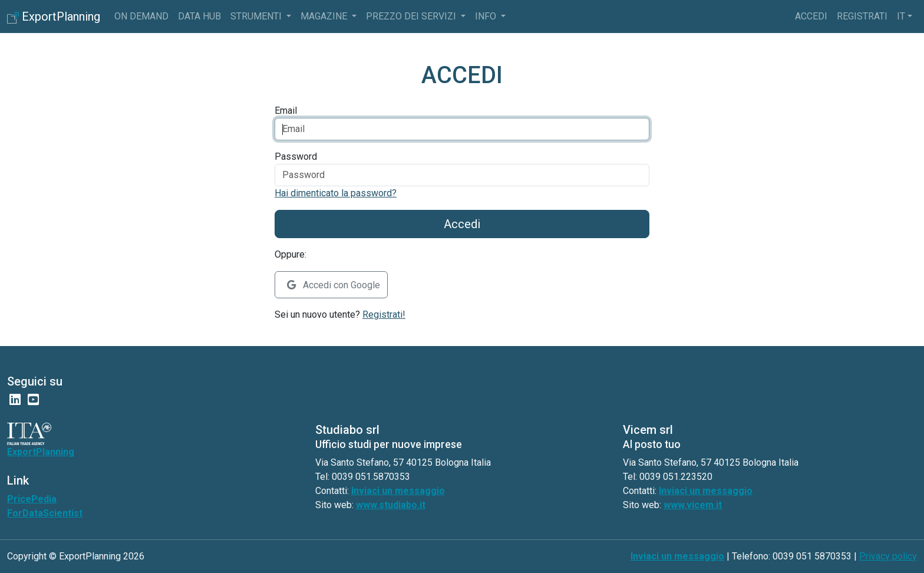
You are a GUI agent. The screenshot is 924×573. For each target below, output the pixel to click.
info (487, 16)
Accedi (811, 16)
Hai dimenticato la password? (336, 193)
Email (286, 111)
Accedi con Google (334, 285)
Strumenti (257, 16)
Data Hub (199, 16)
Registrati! (384, 315)
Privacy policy (888, 556)
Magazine (325, 16)
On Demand (141, 16)
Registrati (862, 16)
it (901, 16)
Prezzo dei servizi (412, 16)
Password (296, 157)
